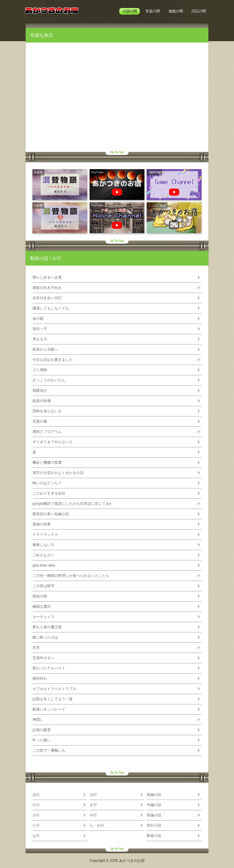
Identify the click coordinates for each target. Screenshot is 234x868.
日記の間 (199, 11)
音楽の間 (153, 11)
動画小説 (39, 258)
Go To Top (117, 152)
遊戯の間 (176, 11)
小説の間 (130, 11)
